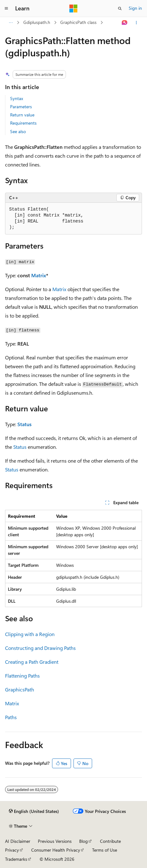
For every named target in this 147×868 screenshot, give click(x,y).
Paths (11, 717)
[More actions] (136, 23)
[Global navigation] (6, 8)
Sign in (135, 8)
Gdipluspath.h (37, 22)
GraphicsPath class (78, 22)
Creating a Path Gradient (32, 662)
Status (24, 424)
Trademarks (16, 859)
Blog (83, 841)
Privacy (12, 850)
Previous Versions (55, 841)
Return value (22, 115)
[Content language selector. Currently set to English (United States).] (34, 811)
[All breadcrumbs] (11, 23)
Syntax (17, 98)
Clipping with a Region (30, 634)
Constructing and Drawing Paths (40, 648)
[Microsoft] (73, 8)
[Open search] (120, 8)
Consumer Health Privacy (56, 850)
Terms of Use (105, 850)
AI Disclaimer (18, 841)
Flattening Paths (22, 676)
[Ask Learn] (125, 23)
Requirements (23, 123)
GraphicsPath (20, 689)
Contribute (110, 841)
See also (18, 131)
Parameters (21, 107)
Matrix (39, 275)
